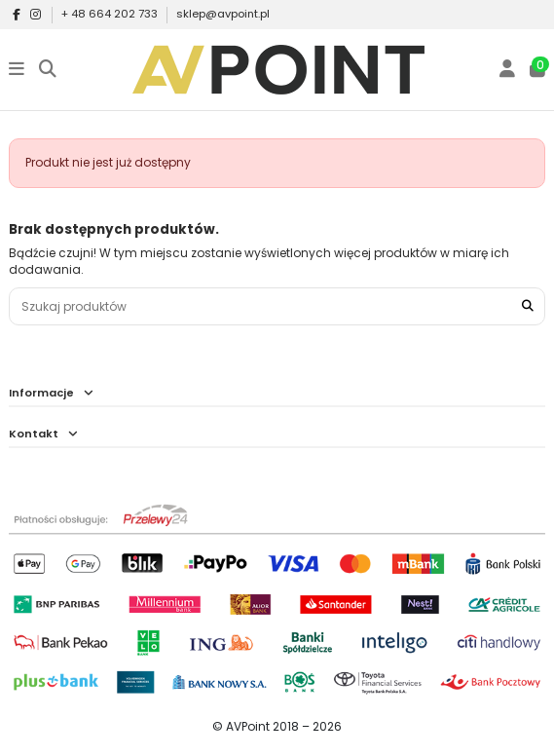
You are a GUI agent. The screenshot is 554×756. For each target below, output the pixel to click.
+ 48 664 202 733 (111, 14)
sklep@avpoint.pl (223, 14)
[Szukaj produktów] (528, 306)
